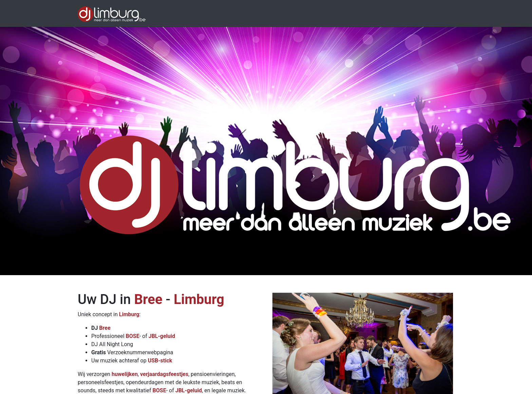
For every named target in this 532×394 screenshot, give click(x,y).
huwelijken (125, 374)
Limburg (199, 299)
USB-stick (160, 361)
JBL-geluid (162, 336)
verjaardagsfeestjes (164, 374)
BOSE (133, 336)
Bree (148, 299)
